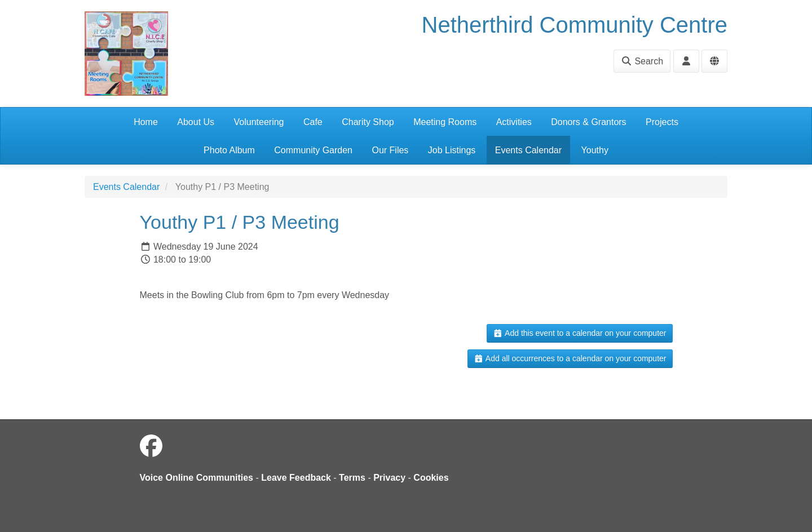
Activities (514, 122)
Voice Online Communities (197, 478)
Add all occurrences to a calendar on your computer (570, 358)
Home (146, 122)
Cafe (313, 122)
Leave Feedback (296, 478)
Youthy (595, 150)
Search (642, 61)
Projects (662, 122)
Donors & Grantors (588, 122)
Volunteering (259, 122)
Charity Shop (368, 122)
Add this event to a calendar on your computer (579, 333)
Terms (352, 478)
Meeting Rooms (445, 122)
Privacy (389, 478)
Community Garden (313, 150)
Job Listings (452, 150)
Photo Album (229, 150)
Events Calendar (528, 150)
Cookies (431, 478)
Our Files (390, 150)
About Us (196, 122)
